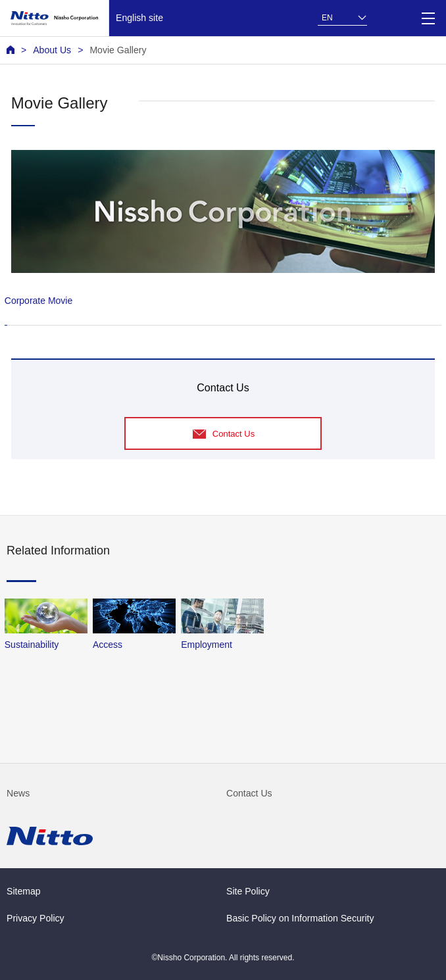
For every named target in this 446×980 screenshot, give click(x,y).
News (18, 793)
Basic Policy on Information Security (300, 918)
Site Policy (248, 891)
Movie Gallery (118, 50)
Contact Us (249, 793)
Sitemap (24, 891)
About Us (52, 50)
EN (327, 18)
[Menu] (428, 18)
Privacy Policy (36, 918)
